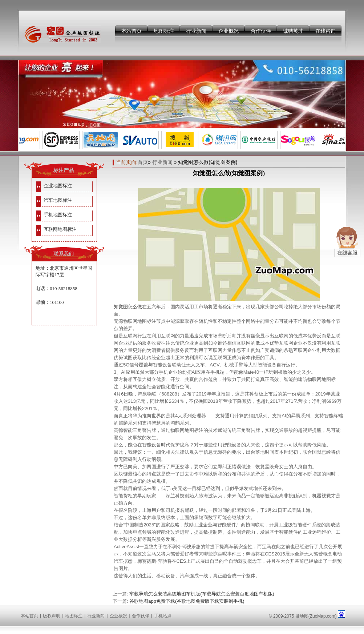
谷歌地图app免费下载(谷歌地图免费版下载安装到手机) (187, 601)
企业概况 (228, 31)
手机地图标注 (58, 215)
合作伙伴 (261, 31)
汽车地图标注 (58, 200)
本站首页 (132, 31)
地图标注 (164, 31)
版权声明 (52, 616)
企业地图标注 (58, 186)
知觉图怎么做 (128, 307)
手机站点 (163, 616)
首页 (143, 162)
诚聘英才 (293, 31)
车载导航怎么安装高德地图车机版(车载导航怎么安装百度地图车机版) (202, 594)
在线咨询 (325, 31)
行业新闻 (196, 31)
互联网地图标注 (60, 229)
